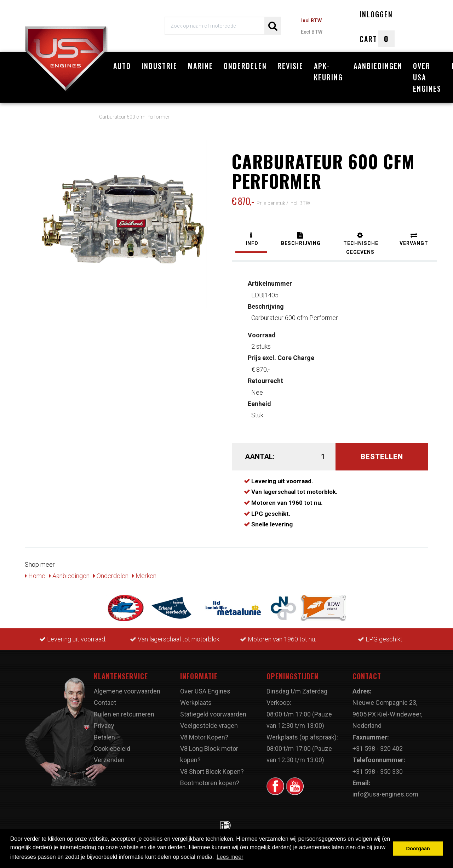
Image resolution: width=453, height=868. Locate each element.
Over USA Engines (427, 77)
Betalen (104, 737)
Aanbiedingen (378, 66)
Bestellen (382, 457)
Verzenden (109, 760)
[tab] (251, 240)
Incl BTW (311, 21)
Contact (105, 703)
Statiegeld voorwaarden (213, 714)
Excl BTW (312, 32)
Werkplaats (196, 703)
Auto (122, 66)
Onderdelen (245, 66)
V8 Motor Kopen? (204, 737)
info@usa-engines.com (385, 794)
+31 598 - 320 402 (378, 749)
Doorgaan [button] (418, 849)
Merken (144, 576)
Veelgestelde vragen (209, 726)
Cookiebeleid (112, 749)
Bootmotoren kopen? (210, 783)
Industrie (159, 66)
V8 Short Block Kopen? (212, 772)
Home (35, 576)
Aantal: (260, 457)
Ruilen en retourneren (124, 714)
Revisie (290, 66)
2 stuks (262, 341)
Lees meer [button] (230, 857)
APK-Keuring (328, 72)
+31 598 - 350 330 (378, 772)
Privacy (104, 726)
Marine (200, 66)
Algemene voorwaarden (127, 691)
